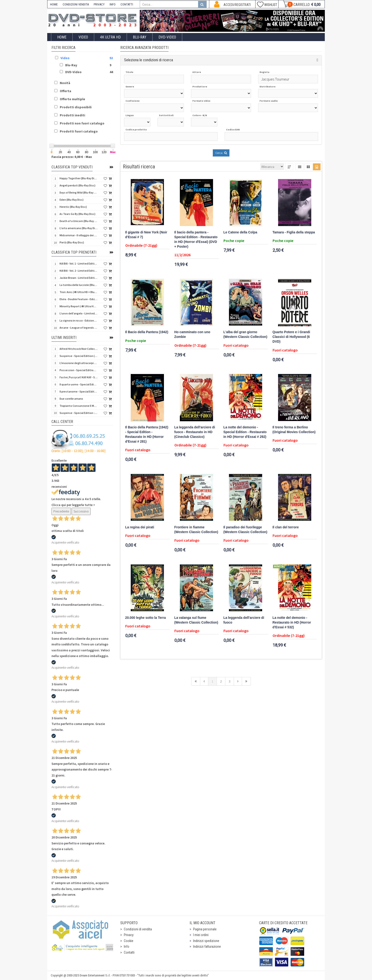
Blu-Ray (140, 37)
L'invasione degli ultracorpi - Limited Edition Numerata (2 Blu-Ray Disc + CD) (79, 363)
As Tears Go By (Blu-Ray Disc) (77, 214)
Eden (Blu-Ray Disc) (72, 200)
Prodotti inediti (72, 115)
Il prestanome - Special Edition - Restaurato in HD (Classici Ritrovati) (79, 391)
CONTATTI (127, 4)
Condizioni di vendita (138, 929)
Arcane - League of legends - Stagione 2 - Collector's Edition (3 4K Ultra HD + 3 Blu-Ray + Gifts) (79, 328)
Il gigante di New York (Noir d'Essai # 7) (146, 235)
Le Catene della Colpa (240, 232)
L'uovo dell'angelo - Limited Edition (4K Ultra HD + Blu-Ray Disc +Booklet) (79, 313)
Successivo (81, 511)
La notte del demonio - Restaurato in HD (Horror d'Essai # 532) (292, 623)
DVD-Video (167, 37)
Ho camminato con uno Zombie (192, 334)
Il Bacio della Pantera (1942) (147, 332)
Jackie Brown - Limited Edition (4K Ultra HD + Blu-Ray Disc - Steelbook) (79, 278)
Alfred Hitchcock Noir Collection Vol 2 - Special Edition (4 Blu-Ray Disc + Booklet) (79, 349)
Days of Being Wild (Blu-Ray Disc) (79, 192)
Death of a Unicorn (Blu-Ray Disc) (79, 221)
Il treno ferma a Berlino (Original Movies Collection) (294, 430)
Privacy (129, 935)
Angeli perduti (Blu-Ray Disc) (77, 185)
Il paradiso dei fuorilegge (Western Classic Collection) (245, 530)
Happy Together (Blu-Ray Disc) (79, 178)
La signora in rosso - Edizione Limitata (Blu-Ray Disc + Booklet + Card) (79, 320)
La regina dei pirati (140, 527)
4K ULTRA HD (110, 37)
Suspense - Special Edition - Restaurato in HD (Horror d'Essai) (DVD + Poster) (79, 413)
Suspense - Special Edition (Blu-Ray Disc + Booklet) (79, 356)
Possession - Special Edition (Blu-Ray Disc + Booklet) (79, 370)
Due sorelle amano (71, 399)
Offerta (65, 91)
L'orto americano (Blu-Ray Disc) (79, 228)
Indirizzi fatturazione (207, 947)
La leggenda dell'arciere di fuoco (244, 620)
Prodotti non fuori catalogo (82, 123)
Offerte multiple (72, 99)
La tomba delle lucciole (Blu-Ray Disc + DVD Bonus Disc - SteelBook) (79, 285)
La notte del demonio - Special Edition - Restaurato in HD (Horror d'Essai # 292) (245, 432)
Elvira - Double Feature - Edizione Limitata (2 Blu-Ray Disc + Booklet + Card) (79, 299)
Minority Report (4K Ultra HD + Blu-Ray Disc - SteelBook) (79, 306)
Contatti (129, 952)
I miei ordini (201, 935)
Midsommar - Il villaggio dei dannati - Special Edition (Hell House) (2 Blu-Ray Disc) (79, 235)
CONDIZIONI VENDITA (76, 4)
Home (62, 37)
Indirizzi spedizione (206, 941)
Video (83, 37)
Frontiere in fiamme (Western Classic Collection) (196, 530)
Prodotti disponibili (76, 107)
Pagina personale (205, 929)
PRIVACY (99, 4)
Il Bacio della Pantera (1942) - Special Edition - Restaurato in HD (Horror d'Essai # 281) (147, 434)
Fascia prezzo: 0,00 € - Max (72, 157)
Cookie (129, 941)
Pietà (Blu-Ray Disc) (72, 242)
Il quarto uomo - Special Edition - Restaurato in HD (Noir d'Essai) (79, 384)
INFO (113, 4)
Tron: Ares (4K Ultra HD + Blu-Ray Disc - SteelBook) (79, 292)
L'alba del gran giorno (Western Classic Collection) (245, 334)
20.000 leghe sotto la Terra (146, 618)
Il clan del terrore (286, 527)
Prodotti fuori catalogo (79, 131)
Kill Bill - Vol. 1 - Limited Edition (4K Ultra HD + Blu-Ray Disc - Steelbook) (79, 263)
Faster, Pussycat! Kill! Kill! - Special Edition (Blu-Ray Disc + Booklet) (79, 377)
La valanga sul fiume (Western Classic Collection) (196, 620)
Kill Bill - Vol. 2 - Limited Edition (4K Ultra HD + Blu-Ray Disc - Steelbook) (79, 271)
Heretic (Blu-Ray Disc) (73, 207)
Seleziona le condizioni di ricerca (149, 60)
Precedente (61, 511)
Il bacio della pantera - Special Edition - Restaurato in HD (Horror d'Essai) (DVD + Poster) (196, 239)
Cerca (221, 153)
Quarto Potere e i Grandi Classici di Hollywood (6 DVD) (291, 337)
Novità (65, 83)
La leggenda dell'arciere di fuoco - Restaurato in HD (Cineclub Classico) (195, 432)
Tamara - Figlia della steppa (294, 232)
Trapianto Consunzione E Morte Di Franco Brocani (79, 406)
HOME (54, 4)
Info (127, 947)
